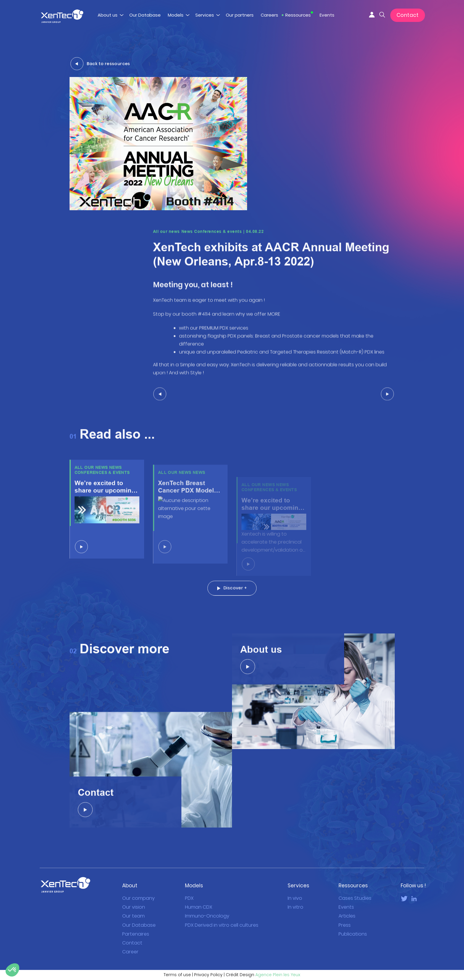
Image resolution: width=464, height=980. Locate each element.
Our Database (145, 15)
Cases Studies (355, 898)
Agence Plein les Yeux (278, 975)
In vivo (295, 898)
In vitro (295, 907)
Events (327, 15)
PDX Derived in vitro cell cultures (222, 925)
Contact (408, 15)
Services (205, 15)
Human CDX (199, 907)
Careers (269, 15)
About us (108, 15)
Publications (353, 934)
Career (130, 952)
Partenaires (136, 934)
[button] (12, 970)
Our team (133, 916)
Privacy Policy (208, 975)
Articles (347, 916)
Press (345, 925)
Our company (138, 898)
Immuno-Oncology (207, 916)
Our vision (134, 907)
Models (176, 15)
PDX (189, 898)
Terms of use (177, 975)
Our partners (240, 15)
